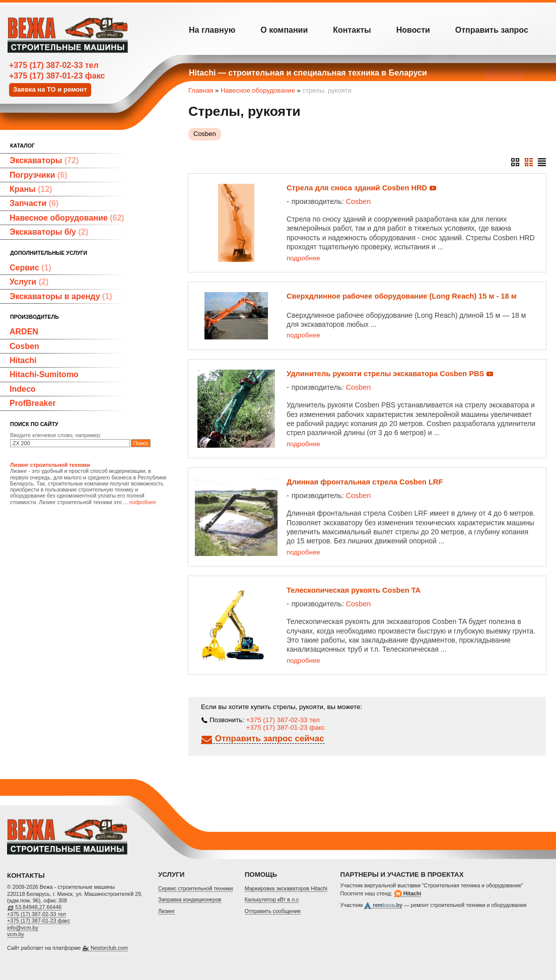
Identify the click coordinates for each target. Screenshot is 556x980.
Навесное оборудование (67, 218)
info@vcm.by (23, 928)
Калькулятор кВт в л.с (272, 899)
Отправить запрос (492, 30)
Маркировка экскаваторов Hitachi (286, 888)
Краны (31, 189)
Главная (201, 90)
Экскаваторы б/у (49, 232)
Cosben (24, 346)
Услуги (29, 282)
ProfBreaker (33, 403)
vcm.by (16, 934)
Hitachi (23, 360)
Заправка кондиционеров (190, 899)
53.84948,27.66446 (38, 907)
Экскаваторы (44, 160)
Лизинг (167, 911)
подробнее (303, 258)
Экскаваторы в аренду (61, 296)
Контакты (352, 30)
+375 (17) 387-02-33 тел (54, 65)
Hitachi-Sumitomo (44, 374)
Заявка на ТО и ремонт (50, 89)
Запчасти (34, 203)
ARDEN (24, 332)
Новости (413, 30)
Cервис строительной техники (196, 888)
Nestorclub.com (109, 948)
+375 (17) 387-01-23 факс (57, 76)
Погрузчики (39, 175)
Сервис (30, 268)
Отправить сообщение (273, 911)
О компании (284, 30)
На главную (212, 30)
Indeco (23, 389)
